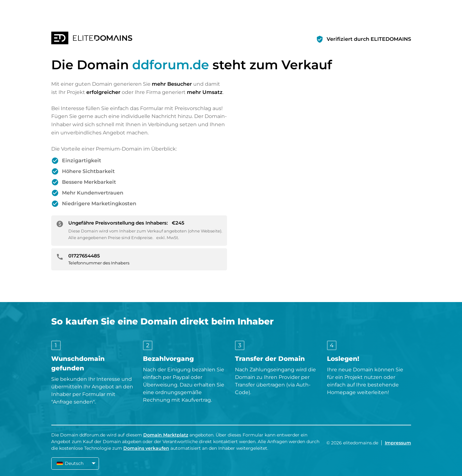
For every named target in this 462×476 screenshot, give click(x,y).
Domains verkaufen (146, 448)
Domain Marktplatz (166, 435)
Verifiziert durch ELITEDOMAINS (369, 39)
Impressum (398, 443)
